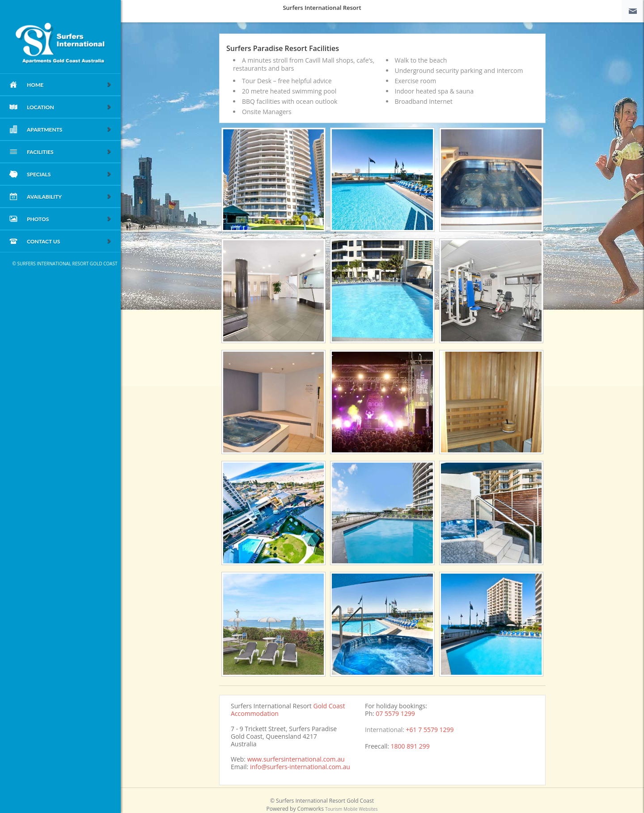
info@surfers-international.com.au (300, 767)
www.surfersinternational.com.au (296, 759)
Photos (69, 219)
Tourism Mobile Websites (351, 809)
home (69, 85)
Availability (69, 197)
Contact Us (69, 242)
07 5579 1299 (395, 713)
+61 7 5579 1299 (430, 730)
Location (69, 108)
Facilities (69, 152)
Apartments (69, 130)
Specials (69, 175)
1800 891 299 (410, 746)
